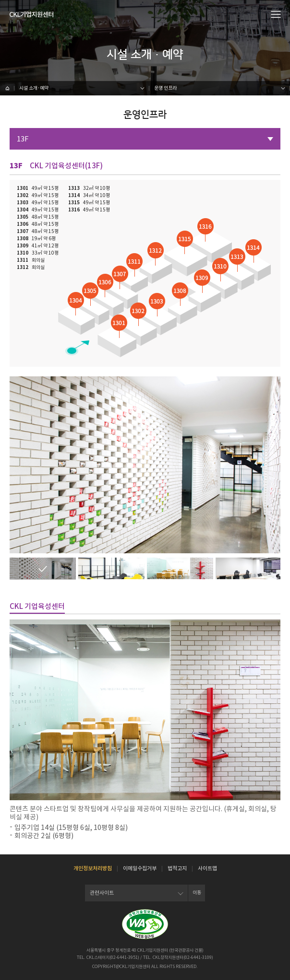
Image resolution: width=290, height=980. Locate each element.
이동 (197, 892)
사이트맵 (207, 868)
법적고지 (177, 868)
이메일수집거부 (140, 868)
